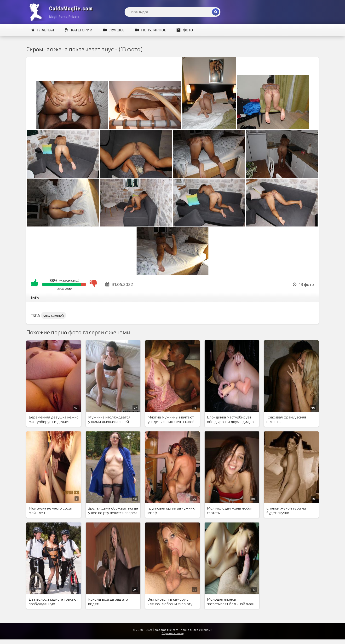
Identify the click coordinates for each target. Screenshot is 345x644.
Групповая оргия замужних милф (171, 510)
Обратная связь (173, 633)
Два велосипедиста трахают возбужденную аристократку (53, 602)
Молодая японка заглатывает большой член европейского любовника (231, 602)
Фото (185, 30)
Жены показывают (62, 12)
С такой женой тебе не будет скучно (286, 510)
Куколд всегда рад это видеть (108, 601)
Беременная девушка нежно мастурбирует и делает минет (54, 419)
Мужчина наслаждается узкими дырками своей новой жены (109, 419)
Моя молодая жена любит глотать (230, 510)
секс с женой (54, 315)
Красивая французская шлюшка (286, 419)
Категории (79, 30)
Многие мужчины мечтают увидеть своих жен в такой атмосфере (171, 419)
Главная (43, 30)
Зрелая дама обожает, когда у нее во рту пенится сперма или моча (113, 511)
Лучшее (114, 30)
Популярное (150, 30)
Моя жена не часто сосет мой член (51, 510)
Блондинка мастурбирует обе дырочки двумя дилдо (230, 419)
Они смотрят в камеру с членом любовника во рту (170, 601)
